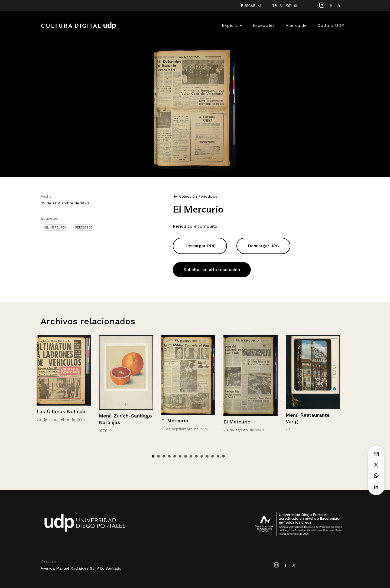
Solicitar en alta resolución (212, 270)
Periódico (84, 227)
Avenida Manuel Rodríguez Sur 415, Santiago (81, 568)
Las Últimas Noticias (62, 411)
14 (223, 456)
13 (218, 456)
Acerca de (296, 25)
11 (207, 456)
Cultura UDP (331, 25)
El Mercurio (56, 227)
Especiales (264, 25)
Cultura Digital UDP (79, 29)
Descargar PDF (200, 246)
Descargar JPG (263, 246)
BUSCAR (251, 6)
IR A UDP (285, 6)
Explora (232, 25)
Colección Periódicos (198, 196)
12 (213, 456)
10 (202, 456)
